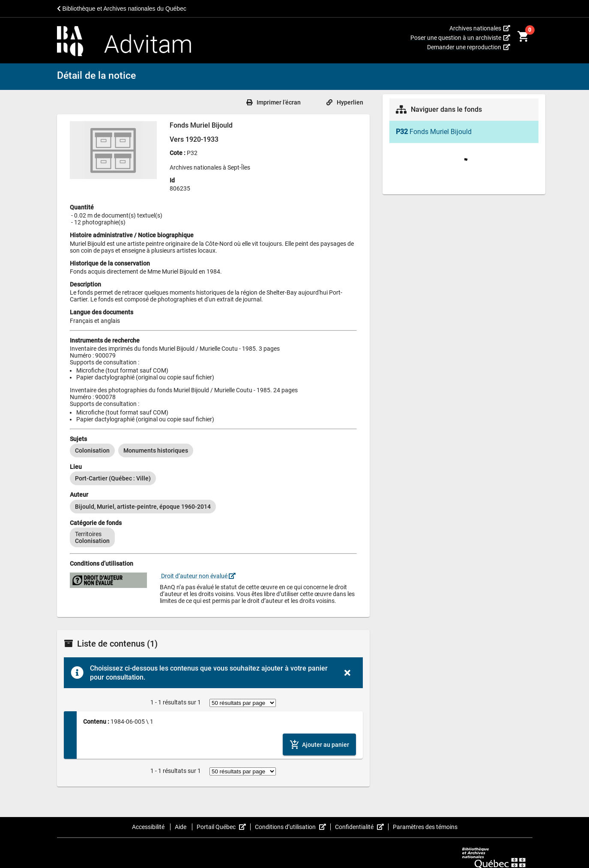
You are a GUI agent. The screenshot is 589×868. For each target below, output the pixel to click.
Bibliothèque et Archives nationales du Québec (122, 9)
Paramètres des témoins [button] (425, 827)
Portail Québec (224, 827)
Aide (181, 827)
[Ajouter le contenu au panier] (319, 744)
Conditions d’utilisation (293, 827)
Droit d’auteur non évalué (198, 576)
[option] (92, 450)
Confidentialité (362, 827)
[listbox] (213, 450)
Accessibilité (149, 827)
